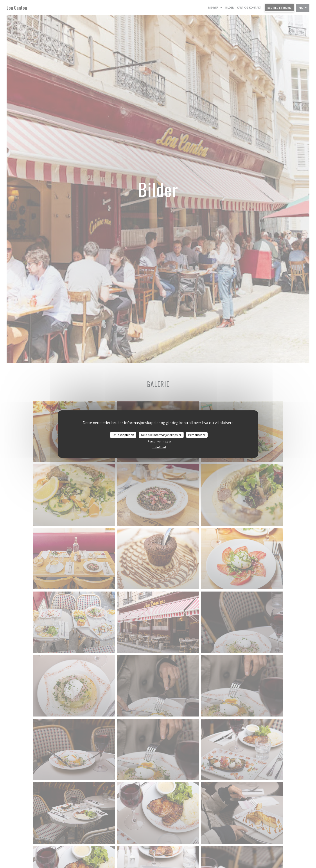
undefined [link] (159, 447)
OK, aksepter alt (123, 435)
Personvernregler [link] (160, 441)
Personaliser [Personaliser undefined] (197, 435)
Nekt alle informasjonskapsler (161, 435)
